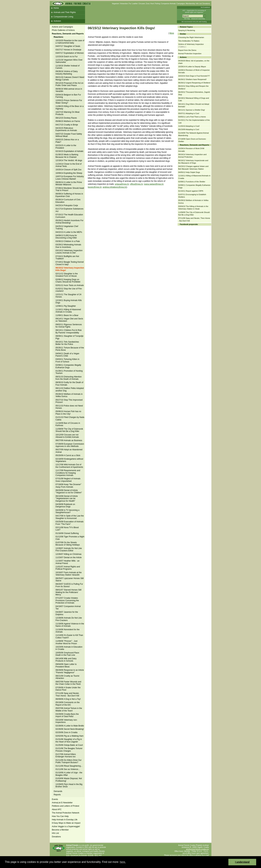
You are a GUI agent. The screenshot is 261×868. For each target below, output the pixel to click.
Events (55, 799)
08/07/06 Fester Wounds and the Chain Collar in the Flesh (68, 683)
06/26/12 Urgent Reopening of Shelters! (194, 83)
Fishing (157, 4)
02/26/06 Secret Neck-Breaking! (70, 729)
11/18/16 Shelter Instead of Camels (68, 67)
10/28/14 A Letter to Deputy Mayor (192, 67)
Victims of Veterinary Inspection (191, 44)
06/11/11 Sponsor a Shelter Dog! (192, 110)
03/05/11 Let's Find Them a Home (192, 117)
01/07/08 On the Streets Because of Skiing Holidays (68, 544)
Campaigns (181, 4)
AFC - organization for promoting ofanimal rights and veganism (194, 11)
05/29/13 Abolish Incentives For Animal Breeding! (69, 222)
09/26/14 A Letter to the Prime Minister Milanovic (69, 183)
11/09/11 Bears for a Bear (67, 315)
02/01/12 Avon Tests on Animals (70, 285)
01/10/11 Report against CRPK (191, 191)
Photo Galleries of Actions (63, 30)
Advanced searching (198, 19)
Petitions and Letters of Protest (66, 806)
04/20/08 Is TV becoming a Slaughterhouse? (67, 511)
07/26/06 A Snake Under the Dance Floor (68, 689)
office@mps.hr (136, 184)
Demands (58, 791)
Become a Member (60, 830)
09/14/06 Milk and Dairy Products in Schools (66, 660)
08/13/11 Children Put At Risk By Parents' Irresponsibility (69, 331)
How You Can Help (60, 816)
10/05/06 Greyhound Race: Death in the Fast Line (68, 654)
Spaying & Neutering (187, 30)
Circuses (142, 4)
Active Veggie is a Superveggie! (66, 826)
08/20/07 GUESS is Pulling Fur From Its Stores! (69, 585)
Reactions (59, 37)
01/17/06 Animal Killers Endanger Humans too (66, 755)
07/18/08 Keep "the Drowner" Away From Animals (68, 486)
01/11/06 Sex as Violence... (68, 769)
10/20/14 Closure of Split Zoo (68, 170)
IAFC (96, 855)
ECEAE (91, 855)
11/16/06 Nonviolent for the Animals (68, 631)
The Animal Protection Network (66, 813)
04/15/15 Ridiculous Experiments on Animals (66, 129)
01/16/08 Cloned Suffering (67, 533)
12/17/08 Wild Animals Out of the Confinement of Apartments (69, 466)
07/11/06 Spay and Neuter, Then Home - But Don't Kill (67, 694)
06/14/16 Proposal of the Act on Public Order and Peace (69, 84)
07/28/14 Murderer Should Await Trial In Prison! (70, 189)
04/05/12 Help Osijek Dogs (189, 172)
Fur (130, 4)
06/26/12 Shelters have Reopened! (192, 79)
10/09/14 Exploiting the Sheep (69, 173)
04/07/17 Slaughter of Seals (68, 46)
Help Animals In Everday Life (65, 820)
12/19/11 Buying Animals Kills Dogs (69, 302)
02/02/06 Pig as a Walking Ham (70, 736)
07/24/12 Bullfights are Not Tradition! (67, 257)
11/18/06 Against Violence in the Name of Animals (70, 625)
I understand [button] (242, 862)
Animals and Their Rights (65, 12)
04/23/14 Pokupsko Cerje (67, 205)
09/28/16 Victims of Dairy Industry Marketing (67, 73)
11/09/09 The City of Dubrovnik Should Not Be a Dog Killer (69, 430)
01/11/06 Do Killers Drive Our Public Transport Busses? (69, 761)
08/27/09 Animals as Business (69, 440)
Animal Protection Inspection (190, 54)
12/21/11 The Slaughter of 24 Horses (68, 296)
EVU (68, 855)
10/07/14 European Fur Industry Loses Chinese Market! (70, 178)
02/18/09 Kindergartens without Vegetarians (69, 460)
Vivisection (124, 4)
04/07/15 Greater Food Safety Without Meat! (69, 135)
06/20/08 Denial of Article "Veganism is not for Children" (69, 491)
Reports (57, 795)
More (172, 33)
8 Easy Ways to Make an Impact (66, 823)
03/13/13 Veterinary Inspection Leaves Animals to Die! (69, 252)
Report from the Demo (187, 50)
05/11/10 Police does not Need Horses (69, 407)
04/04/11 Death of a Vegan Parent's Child (67, 355)
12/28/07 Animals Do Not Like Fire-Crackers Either (69, 549)
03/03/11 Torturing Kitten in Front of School (67, 360)
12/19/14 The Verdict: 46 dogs (69, 160)
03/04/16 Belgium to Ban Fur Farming (68, 96)
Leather (135, 4)
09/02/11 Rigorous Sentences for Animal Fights (69, 326)
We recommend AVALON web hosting (194, 22)
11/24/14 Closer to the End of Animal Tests (69, 165)
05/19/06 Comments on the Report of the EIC (68, 704)
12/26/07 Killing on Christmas (69, 554)
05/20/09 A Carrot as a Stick (68, 455)
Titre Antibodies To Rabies (189, 41)
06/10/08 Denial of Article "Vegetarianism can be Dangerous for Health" (67, 499)
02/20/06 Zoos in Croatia (66, 732)
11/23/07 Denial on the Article (69, 557)
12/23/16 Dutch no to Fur (67, 57)
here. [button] (123, 862)
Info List (199, 4)
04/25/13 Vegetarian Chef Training (67, 227)
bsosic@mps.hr (95, 187)
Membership (190, 4)
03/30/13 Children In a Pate (68, 241)
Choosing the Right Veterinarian (191, 37)
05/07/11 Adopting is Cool (189, 113)
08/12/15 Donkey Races (66, 118)
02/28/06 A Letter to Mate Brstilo (70, 726)
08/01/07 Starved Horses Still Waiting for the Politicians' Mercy (68, 592)
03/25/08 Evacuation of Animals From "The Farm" (70, 523)
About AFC (57, 809)
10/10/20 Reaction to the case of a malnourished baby (70, 42)
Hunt (152, 4)
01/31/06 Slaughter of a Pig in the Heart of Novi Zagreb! (69, 740)
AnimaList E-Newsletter (62, 803)
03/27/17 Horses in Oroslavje (68, 50)
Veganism (116, 4)
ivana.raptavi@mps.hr (154, 184)
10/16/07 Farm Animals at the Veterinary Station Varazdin (69, 574)
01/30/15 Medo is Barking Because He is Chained (67, 156)
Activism (57, 21)
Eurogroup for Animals (79, 855)
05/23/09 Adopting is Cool (189, 129)
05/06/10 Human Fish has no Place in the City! (68, 413)
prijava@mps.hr (122, 184)
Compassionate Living (63, 17)
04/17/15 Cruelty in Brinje (67, 125)
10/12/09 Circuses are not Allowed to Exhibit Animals (67, 436)
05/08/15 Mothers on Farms (68, 121)
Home (56, 8)
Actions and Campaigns (63, 27)
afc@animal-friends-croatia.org (197, 849)
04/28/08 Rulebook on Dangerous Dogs (65, 505)
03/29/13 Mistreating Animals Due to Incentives (68, 246)
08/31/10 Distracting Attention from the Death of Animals (69, 378)
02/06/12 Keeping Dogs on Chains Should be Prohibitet (68, 281)
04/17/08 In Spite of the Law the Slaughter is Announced (70, 517)
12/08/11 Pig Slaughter (66, 306)
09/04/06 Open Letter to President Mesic (66, 665)
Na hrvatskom (205, 7)
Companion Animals (168, 4)
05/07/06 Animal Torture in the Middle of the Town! (69, 709)
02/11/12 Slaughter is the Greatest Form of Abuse (67, 275)
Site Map (187, 19)
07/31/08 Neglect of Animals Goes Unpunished (68, 480)
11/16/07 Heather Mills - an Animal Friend (68, 562)
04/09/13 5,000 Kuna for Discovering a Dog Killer (66, 237)
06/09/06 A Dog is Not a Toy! (68, 699)
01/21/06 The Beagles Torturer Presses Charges (69, 750)
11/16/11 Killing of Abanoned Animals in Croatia (68, 311)
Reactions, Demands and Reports (68, 34)
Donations (206, 4)
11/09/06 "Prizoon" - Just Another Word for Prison (67, 642)
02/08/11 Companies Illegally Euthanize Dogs (68, 366)
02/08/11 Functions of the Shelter (192, 182)
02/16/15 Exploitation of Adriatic (70, 151)
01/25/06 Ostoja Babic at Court (69, 745)
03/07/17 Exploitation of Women (70, 53)
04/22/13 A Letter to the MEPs (69, 232)
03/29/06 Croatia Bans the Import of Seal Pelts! (67, 715)
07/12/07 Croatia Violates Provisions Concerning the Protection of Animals (67, 600)
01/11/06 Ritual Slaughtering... (69, 766)
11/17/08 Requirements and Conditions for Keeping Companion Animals (68, 473)
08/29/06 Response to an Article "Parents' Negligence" (70, 671)
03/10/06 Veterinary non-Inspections (66, 721)
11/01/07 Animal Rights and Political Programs (68, 568)
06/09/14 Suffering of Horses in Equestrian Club (69, 195)
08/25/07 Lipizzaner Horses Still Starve (70, 580)
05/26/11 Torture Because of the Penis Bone (70, 349)
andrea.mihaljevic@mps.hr (115, 187)
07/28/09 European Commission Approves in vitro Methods (70, 445)
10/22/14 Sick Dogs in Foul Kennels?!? (194, 76)
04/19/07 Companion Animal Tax (68, 608)
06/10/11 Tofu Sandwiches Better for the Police (67, 343)
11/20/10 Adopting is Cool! (189, 126)
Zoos (148, 4)
